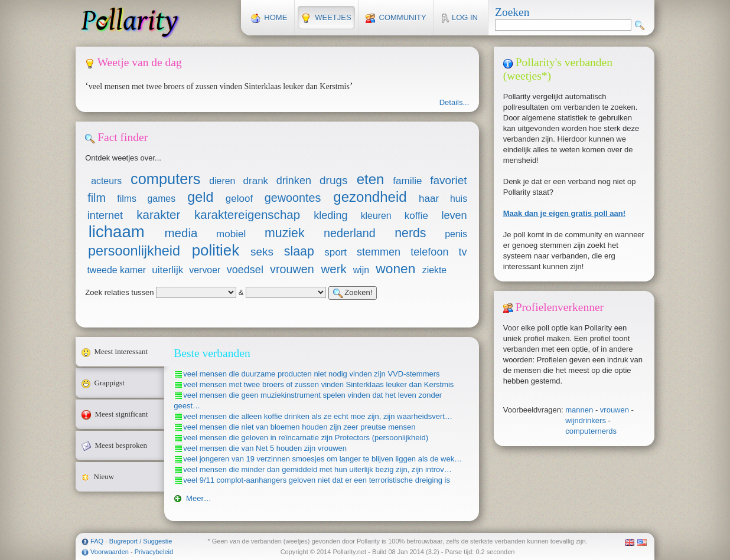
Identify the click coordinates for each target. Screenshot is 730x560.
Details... (454, 102)
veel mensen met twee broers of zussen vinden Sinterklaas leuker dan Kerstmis (318, 384)
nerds (410, 233)
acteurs (106, 181)
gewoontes (293, 198)
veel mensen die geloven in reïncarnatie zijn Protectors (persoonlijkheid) (306, 438)
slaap (299, 251)
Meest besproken (123, 446)
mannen (579, 410)
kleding (330, 215)
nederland (350, 233)
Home (269, 18)
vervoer (205, 270)
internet (105, 215)
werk (333, 269)
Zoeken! (353, 293)
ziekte (434, 270)
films (127, 199)
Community (396, 18)
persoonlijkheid (134, 251)
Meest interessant (123, 352)
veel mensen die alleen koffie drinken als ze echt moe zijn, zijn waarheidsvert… (318, 416)
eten (371, 179)
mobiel (231, 234)
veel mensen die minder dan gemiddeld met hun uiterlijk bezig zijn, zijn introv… (317, 469)
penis (456, 234)
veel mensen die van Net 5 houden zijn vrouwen (265, 448)
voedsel (245, 270)
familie (407, 181)
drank (256, 181)
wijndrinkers (586, 420)
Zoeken (512, 12)
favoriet (448, 180)
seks (262, 252)
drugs (333, 180)
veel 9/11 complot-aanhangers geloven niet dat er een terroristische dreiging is (317, 480)
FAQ (97, 541)
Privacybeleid (154, 552)
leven (454, 215)
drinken (294, 181)
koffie (416, 216)
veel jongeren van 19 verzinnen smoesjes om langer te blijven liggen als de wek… (322, 459)
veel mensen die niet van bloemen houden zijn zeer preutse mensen (299, 427)
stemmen (379, 252)
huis (459, 199)
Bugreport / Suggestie (141, 541)
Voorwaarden (110, 552)
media (181, 233)
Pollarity (130, 23)
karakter (158, 214)
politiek (216, 250)
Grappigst (123, 383)
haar (429, 199)
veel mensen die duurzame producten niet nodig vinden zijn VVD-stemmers (311, 374)
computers (165, 179)
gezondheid (370, 197)
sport (335, 252)
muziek (285, 233)
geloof (239, 199)
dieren (222, 181)
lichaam (117, 232)
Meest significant (123, 414)
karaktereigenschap (247, 214)
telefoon (429, 252)
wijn (361, 270)
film (97, 198)
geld (200, 197)
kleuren (376, 216)
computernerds (591, 431)
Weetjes (326, 18)
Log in (459, 18)
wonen (395, 268)
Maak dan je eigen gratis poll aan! (564, 213)
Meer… (192, 498)
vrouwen (615, 410)
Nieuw (123, 477)
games (162, 199)
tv (463, 252)
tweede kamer (116, 270)
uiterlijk (167, 270)
